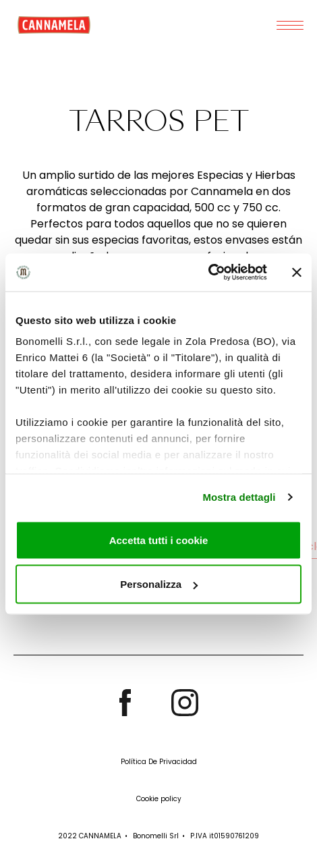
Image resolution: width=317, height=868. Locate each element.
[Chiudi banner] (297, 272)
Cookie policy (159, 799)
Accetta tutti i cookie (159, 540)
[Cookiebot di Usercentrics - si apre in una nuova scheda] (208, 273)
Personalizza (159, 584)
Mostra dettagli (239, 497)
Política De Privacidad (159, 762)
